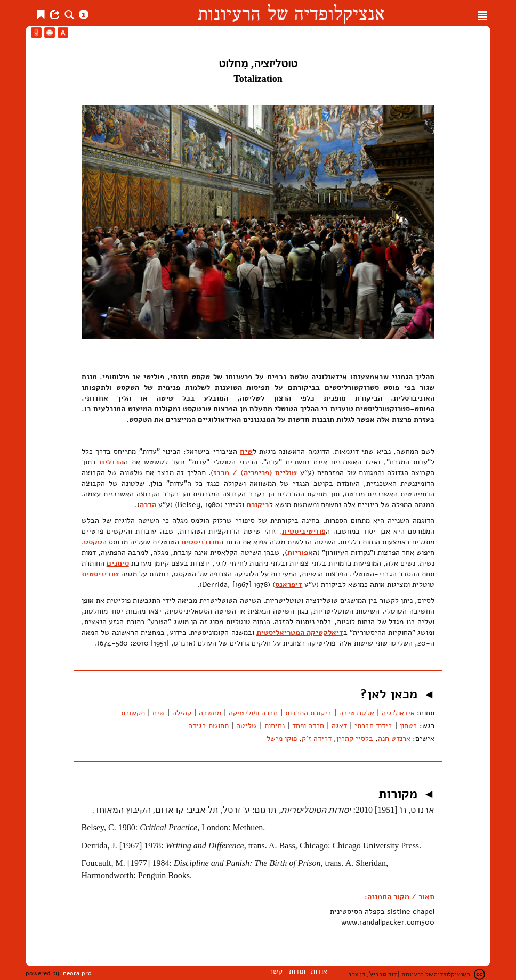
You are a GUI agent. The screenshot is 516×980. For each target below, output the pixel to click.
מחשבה (210, 713)
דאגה (339, 726)
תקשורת (133, 713)
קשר (276, 971)
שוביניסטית (100, 574)
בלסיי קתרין (355, 738)
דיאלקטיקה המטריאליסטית (300, 632)
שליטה (247, 726)
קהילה (182, 713)
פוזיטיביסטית (304, 531)
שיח (246, 451)
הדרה (148, 505)
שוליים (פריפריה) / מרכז (255, 473)
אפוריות (300, 553)
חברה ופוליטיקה (253, 713)
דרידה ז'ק (317, 738)
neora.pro (77, 973)
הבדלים (112, 462)
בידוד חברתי (373, 726)
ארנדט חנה (394, 738)
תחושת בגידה (208, 726)
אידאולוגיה (398, 713)
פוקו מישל (282, 738)
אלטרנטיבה (357, 713)
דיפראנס (289, 585)
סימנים (118, 563)
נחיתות (275, 726)
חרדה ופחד (308, 726)
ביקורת (258, 505)
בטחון (409, 726)
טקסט (93, 542)
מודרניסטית (200, 542)
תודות (297, 971)
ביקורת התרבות (308, 713)
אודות (319, 971)
